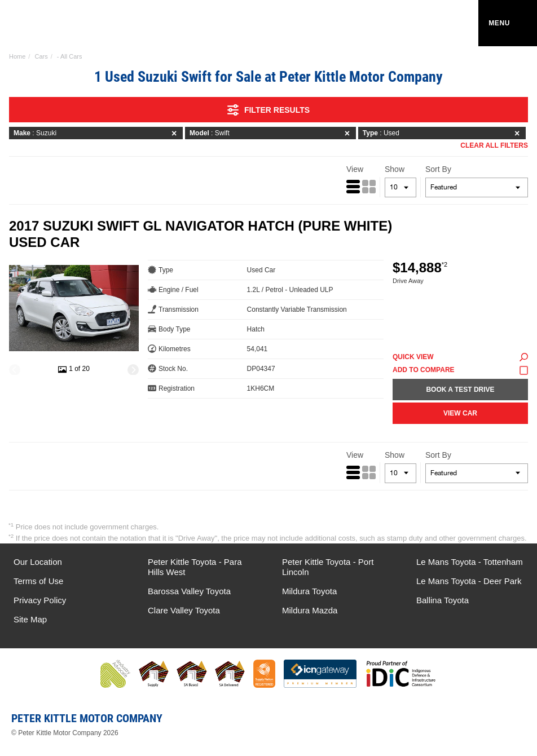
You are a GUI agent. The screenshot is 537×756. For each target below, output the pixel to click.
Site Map (30, 619)
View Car (460, 413)
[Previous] (15, 370)
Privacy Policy (40, 600)
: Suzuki (97, 133)
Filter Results (268, 110)
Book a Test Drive (460, 390)
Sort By (438, 169)
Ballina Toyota (443, 600)
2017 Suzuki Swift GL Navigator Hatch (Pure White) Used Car (201, 234)
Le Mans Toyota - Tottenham (470, 562)
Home (17, 56)
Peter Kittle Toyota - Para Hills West (195, 567)
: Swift (272, 133)
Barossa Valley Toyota (189, 591)
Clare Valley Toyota (184, 610)
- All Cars (70, 56)
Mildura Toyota (309, 591)
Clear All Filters (494, 145)
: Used (443, 133)
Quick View (460, 357)
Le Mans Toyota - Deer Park (469, 581)
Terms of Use (38, 581)
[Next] (133, 370)
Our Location (38, 562)
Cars (41, 56)
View (355, 169)
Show (395, 169)
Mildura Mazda (310, 610)
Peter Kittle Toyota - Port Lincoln (328, 567)
